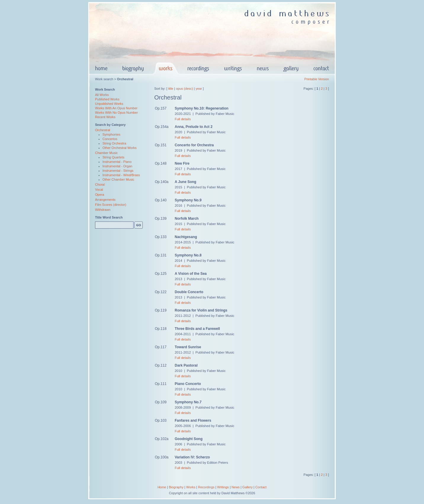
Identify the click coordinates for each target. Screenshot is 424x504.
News (236, 487)
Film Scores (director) (111, 205)
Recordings (206, 487)
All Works (102, 95)
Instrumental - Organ (117, 166)
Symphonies (111, 134)
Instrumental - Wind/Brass (121, 175)
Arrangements (105, 200)
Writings (223, 487)
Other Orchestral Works (119, 148)
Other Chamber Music (118, 179)
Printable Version (317, 79)
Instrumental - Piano (117, 162)
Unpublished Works (109, 104)
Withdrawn (103, 210)
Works (191, 487)
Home (162, 487)
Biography (176, 487)
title (171, 89)
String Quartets (113, 157)
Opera (100, 195)
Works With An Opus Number (116, 108)
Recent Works (105, 117)
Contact (261, 487)
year (199, 89)
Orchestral (103, 130)
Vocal (99, 190)
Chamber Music (106, 153)
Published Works (107, 99)
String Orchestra (114, 143)
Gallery (247, 487)
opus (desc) (184, 89)
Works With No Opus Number (117, 113)
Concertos (110, 139)
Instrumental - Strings (118, 171)
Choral (100, 184)
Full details (183, 119)
